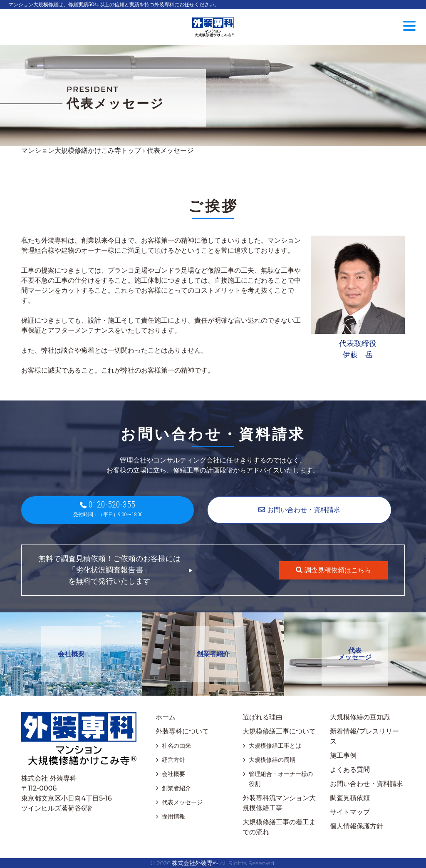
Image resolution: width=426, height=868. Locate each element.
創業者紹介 (213, 654)
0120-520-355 (108, 509)
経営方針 (173, 760)
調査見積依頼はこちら (333, 570)
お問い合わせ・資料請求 (367, 784)
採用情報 (173, 816)
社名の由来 (176, 746)
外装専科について (182, 731)
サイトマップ (350, 812)
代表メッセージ (355, 654)
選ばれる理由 (263, 717)
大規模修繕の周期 (272, 760)
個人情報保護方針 (357, 826)
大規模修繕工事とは (275, 746)
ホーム (166, 717)
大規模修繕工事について (279, 731)
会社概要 (71, 654)
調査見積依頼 (350, 798)
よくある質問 (350, 770)
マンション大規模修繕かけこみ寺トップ (81, 150)
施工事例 (343, 755)
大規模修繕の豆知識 (360, 717)
